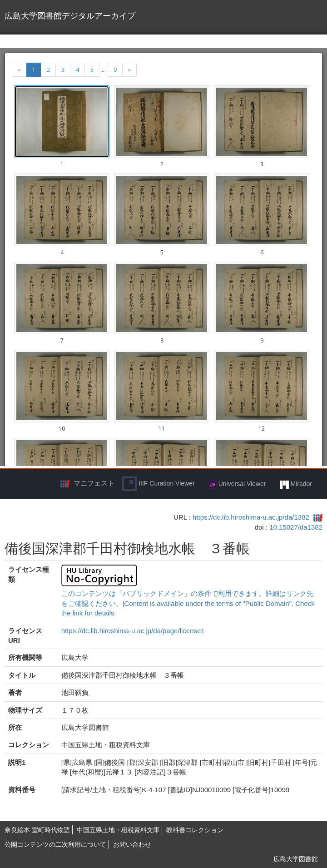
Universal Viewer (237, 484)
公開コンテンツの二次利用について (55, 844)
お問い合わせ (132, 844)
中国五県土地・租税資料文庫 (118, 830)
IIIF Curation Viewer (158, 484)
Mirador (296, 484)
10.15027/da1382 (296, 527)
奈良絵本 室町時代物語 (37, 830)
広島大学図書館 (296, 859)
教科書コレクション (195, 830)
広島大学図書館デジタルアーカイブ (70, 16)
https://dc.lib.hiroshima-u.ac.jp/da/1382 (251, 517)
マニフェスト (94, 483)
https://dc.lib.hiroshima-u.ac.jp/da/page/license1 (133, 631)
